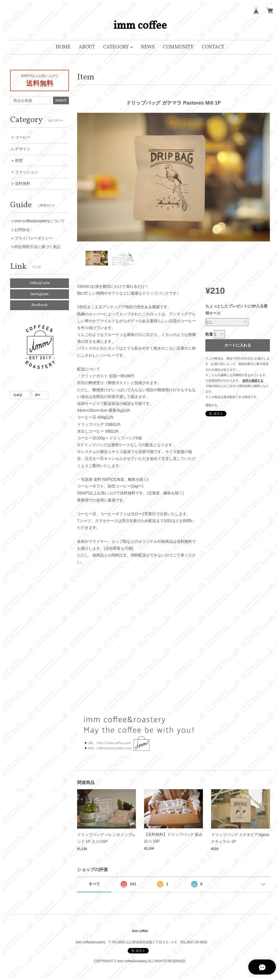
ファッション (27, 172)
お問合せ (22, 230)
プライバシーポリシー (34, 238)
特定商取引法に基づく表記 (37, 247)
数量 (209, 334)
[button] (118, 47)
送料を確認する (253, 381)
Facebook (40, 305)
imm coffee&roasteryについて (40, 221)
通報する (211, 405)
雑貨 (19, 160)
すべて (94, 884)
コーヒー (23, 137)
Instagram (40, 294)
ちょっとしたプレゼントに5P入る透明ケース (236, 309)
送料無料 (23, 183)
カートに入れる (238, 345)
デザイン (23, 149)
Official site (40, 283)
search (61, 100)
